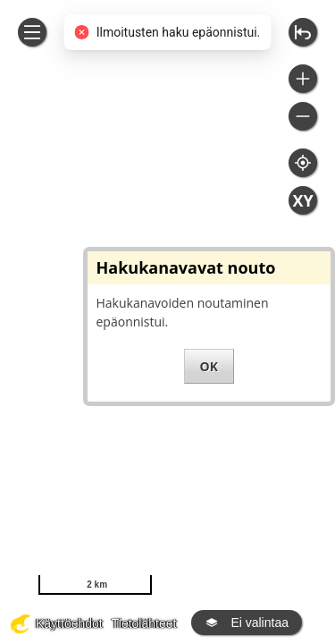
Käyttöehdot (69, 623)
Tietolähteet (144, 623)
